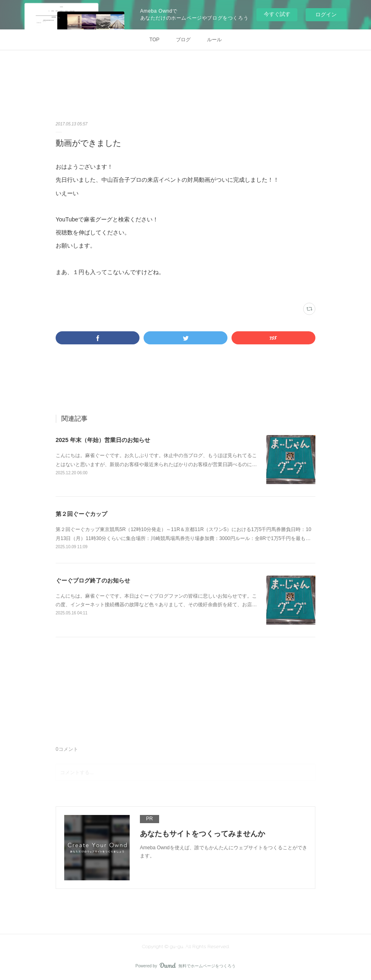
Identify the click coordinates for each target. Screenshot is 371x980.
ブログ (183, 40)
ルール (214, 40)
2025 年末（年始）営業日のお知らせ (103, 440)
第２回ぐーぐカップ (81, 514)
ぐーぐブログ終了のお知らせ (93, 580)
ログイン (326, 15)
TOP (154, 40)
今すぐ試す (277, 14)
